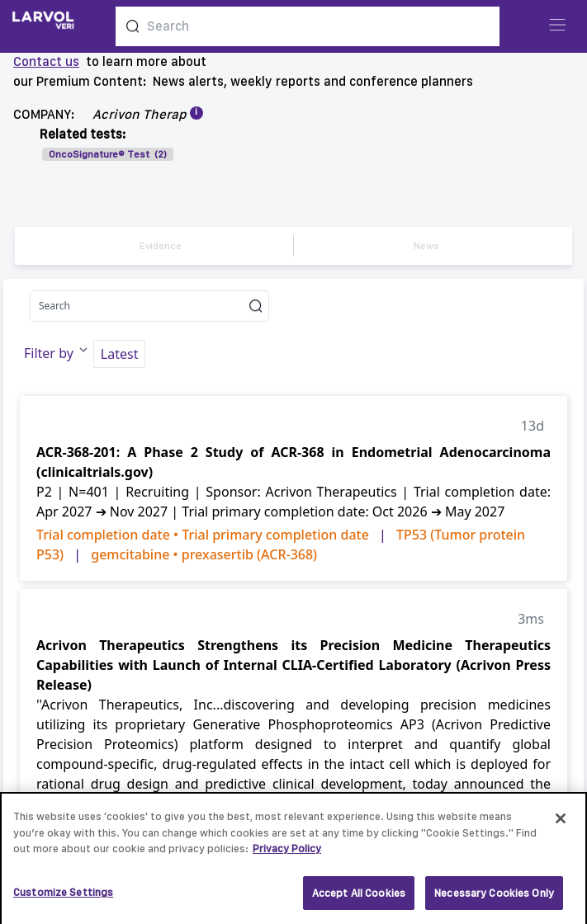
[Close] (561, 824)
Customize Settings (63, 898)
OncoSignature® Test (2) (108, 154)
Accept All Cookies (359, 899)
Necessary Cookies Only (494, 899)
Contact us (46, 61)
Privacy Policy (287, 854)
